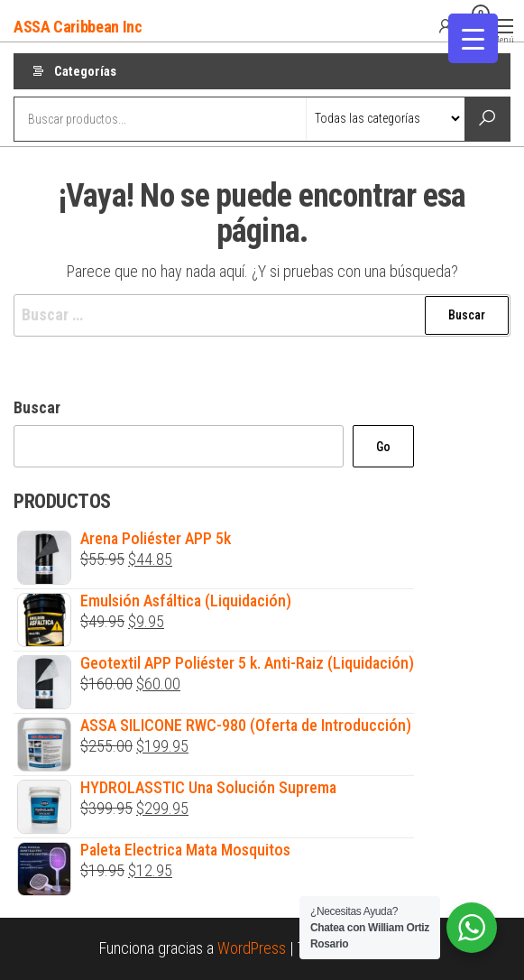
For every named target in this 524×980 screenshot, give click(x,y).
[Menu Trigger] (473, 38)
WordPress (252, 948)
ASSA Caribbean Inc (78, 27)
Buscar (37, 407)
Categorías (85, 71)
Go (383, 447)
